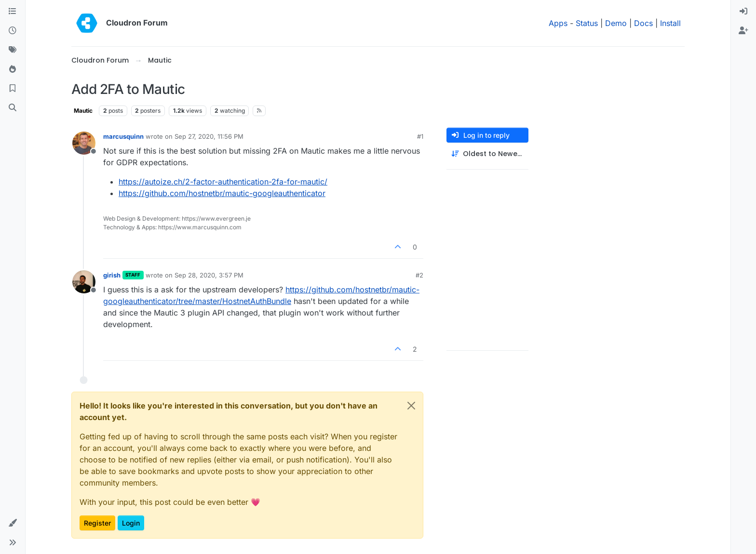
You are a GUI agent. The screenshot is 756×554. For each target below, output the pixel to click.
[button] (13, 523)
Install (670, 23)
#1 (420, 136)
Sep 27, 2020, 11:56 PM (209, 136)
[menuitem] (743, 12)
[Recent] (13, 31)
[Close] (411, 406)
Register (97, 523)
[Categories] (13, 12)
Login (131, 523)
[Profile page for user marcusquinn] (84, 143)
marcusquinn (123, 136)
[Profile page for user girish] (84, 282)
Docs (643, 23)
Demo (616, 23)
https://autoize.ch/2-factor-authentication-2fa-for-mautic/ (223, 182)
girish (112, 275)
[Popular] (13, 69)
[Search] (13, 108)
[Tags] (13, 50)
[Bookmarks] (13, 89)
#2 (419, 275)
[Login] (743, 12)
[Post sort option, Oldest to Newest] (487, 154)
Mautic (83, 111)
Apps (558, 23)
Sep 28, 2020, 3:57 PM (209, 275)
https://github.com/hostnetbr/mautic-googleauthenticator (222, 193)
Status (587, 23)
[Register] (743, 31)
